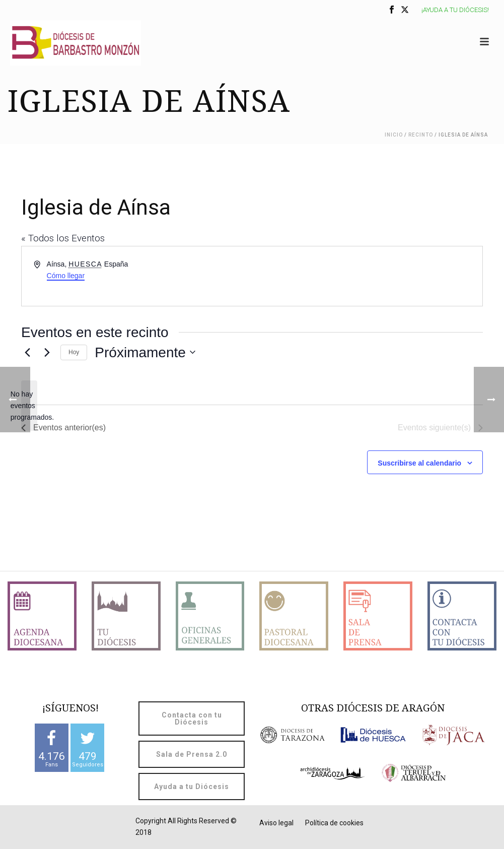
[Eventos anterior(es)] (27, 352)
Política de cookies (334, 823)
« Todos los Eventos (63, 238)
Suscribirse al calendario (419, 463)
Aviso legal (276, 823)
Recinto (421, 135)
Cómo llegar (66, 276)
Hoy (74, 352)
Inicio (394, 135)
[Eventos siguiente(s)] (47, 352)
